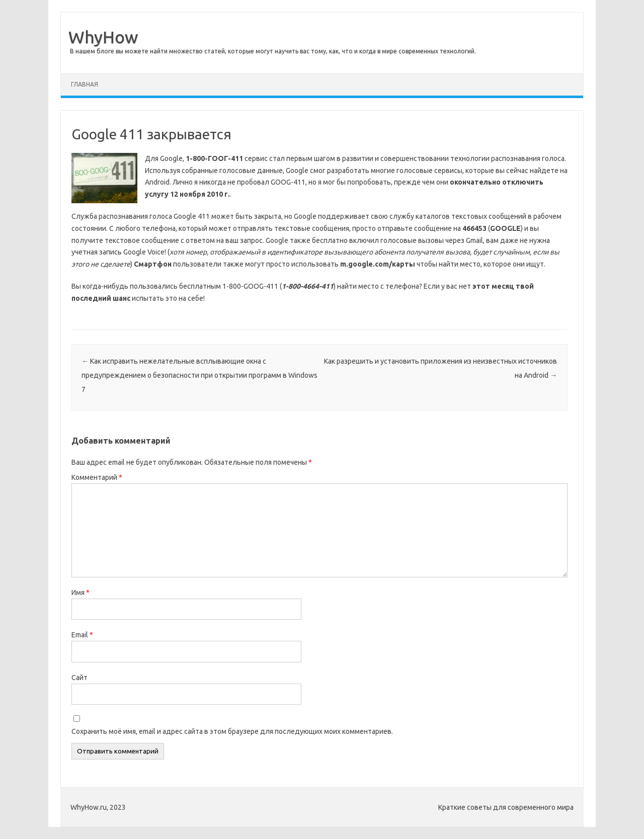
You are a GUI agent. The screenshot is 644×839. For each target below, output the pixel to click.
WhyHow (103, 37)
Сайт (79, 678)
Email (82, 635)
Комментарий (97, 477)
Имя (80, 593)
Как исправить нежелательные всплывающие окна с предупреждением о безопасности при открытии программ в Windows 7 (199, 375)
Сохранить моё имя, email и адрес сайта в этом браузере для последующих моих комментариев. (232, 731)
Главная (85, 84)
